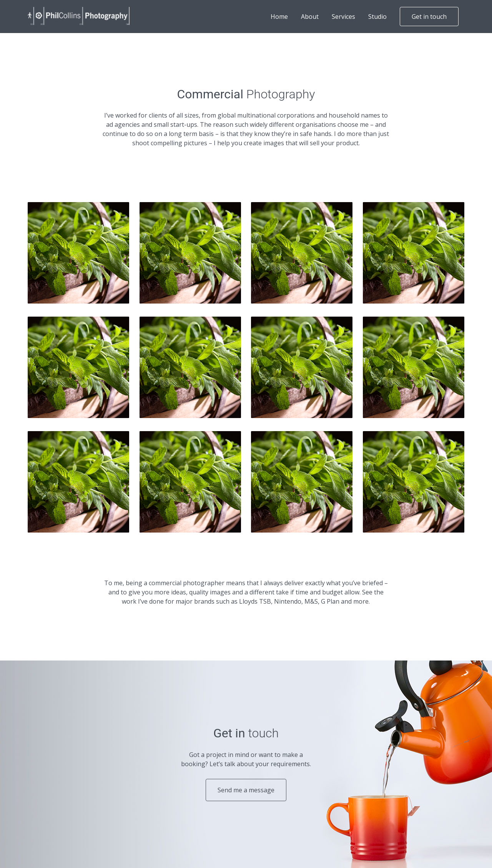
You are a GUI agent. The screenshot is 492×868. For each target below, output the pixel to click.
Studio (377, 17)
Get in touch (429, 17)
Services (343, 17)
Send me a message (246, 790)
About (310, 17)
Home (279, 17)
